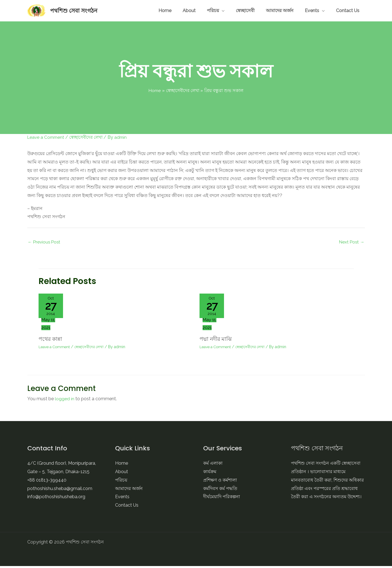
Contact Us (352, 11)
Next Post (351, 242)
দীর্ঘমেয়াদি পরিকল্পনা (222, 499)
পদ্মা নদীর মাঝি (217, 341)
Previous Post (45, 242)
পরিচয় (251, 11)
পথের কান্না (51, 341)
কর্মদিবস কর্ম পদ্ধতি (220, 490)
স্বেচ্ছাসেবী (275, 11)
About (236, 11)
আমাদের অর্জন (301, 11)
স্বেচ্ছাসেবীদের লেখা (89, 137)
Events (325, 11)
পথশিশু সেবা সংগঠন (74, 11)
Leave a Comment (47, 137)
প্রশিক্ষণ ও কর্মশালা (220, 482)
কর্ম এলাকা (213, 465)
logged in (65, 401)
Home (220, 11)
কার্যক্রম (210, 474)
